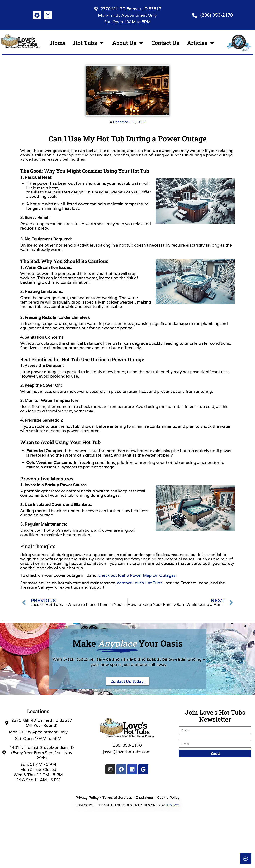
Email (184, 738)
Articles (201, 43)
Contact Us (165, 43)
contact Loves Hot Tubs (140, 583)
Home (58, 43)
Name (184, 724)
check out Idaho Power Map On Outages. (137, 575)
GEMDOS (172, 805)
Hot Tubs (89, 43)
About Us (128, 43)
